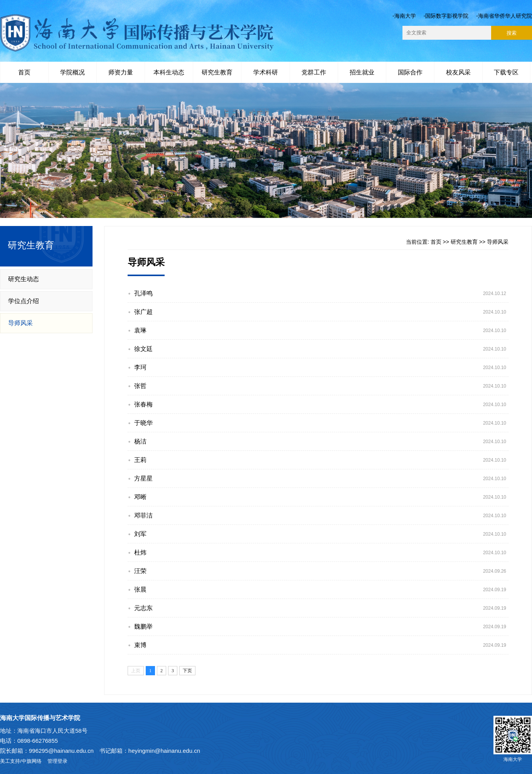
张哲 (140, 386)
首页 (24, 72)
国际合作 (410, 72)
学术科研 (266, 72)
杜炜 (140, 552)
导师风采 (20, 323)
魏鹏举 (143, 626)
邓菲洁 (143, 515)
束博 (140, 645)
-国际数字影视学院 (446, 16)
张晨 (140, 589)
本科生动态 (169, 72)
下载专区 (506, 72)
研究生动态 (24, 279)
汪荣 (140, 571)
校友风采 (458, 72)
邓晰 (140, 497)
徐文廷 (143, 349)
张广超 (143, 312)
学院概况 (72, 72)
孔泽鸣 (143, 293)
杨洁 (140, 441)
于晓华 (143, 423)
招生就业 (362, 72)
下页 (187, 671)
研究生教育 (217, 72)
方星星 (143, 478)
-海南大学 (404, 16)
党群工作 (314, 72)
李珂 (140, 367)
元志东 (143, 608)
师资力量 (121, 72)
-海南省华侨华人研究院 (504, 16)
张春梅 (143, 404)
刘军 (140, 534)
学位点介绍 (24, 301)
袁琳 (140, 330)
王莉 (140, 460)
